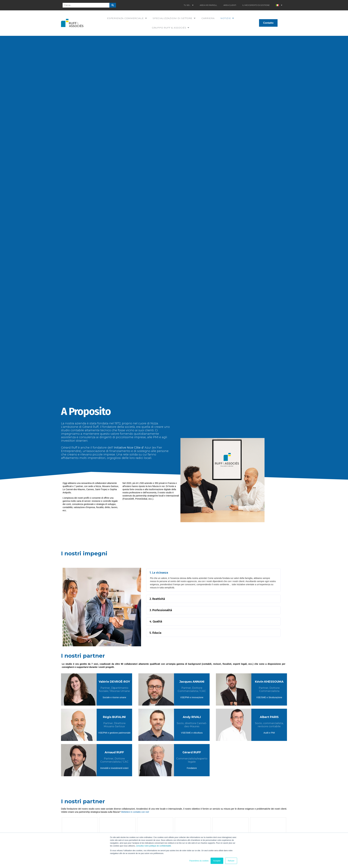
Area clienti (230, 5)
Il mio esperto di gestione (256, 5)
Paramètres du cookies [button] (199, 861)
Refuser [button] (231, 861)
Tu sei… (189, 5)
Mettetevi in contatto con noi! (135, 812)
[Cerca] (113, 5)
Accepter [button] (217, 861)
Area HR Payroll (208, 5)
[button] (213, 573)
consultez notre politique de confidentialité (153, 846)
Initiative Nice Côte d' (128, 448)
